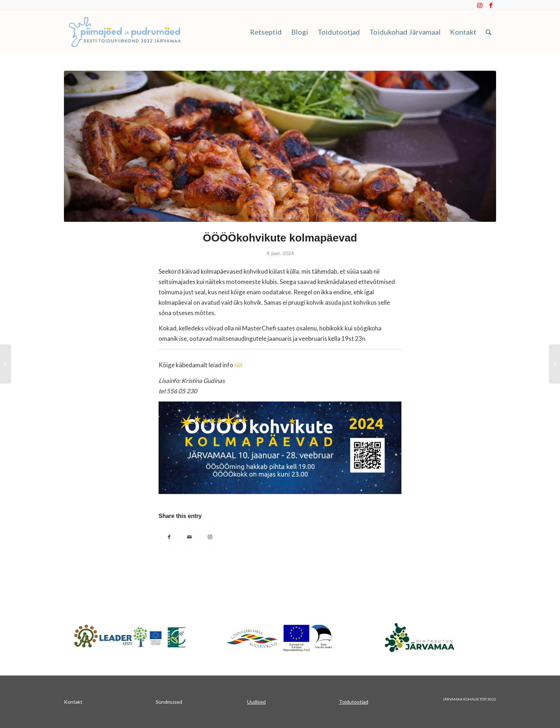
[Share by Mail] (189, 536)
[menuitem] (266, 32)
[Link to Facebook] (491, 5)
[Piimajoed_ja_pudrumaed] (125, 32)
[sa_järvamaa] (430, 637)
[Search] (489, 32)
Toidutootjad (354, 702)
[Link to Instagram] (480, 5)
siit (238, 365)
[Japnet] (130, 637)
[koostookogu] (280, 637)
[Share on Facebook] (169, 536)
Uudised (256, 702)
